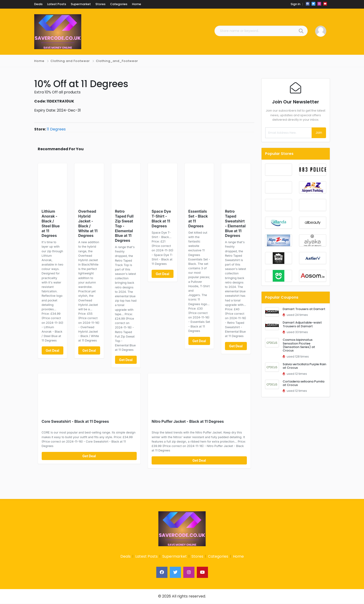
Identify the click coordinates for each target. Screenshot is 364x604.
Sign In (296, 4)
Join (319, 133)
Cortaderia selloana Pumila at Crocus (304, 383)
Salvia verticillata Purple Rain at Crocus (304, 366)
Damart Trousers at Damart (304, 309)
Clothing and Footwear (70, 61)
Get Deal (52, 350)
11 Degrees (56, 129)
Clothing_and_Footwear (117, 61)
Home (39, 61)
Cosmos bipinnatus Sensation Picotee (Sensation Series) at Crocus (299, 345)
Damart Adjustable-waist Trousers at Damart (302, 324)
